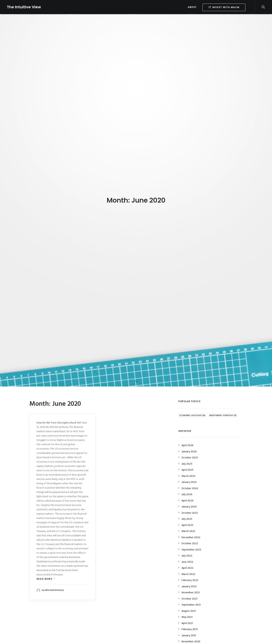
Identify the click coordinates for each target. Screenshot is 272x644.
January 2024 (189, 498)
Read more (46, 571)
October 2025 (190, 449)
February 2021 (190, 621)
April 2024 (188, 492)
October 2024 (190, 480)
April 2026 (187, 437)
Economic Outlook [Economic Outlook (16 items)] (192, 407)
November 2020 (191, 633)
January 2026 (189, 443)
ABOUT (192, 7)
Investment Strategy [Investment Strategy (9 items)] (223, 407)
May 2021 (187, 609)
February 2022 (190, 572)
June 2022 (187, 554)
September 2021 (191, 597)
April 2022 (187, 560)
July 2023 (187, 511)
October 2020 (190, 639)
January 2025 (189, 474)
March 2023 (188, 523)
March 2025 (188, 468)
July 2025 (187, 455)
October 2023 (190, 505)
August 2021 (189, 603)
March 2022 (188, 566)
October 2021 (189, 590)
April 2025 (187, 462)
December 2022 (191, 529)
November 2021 (191, 584)
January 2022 (189, 578)
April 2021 (187, 615)
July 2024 (187, 486)
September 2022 (191, 541)
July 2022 (187, 548)
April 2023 (187, 517)
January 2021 (189, 627)
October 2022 (190, 535)
